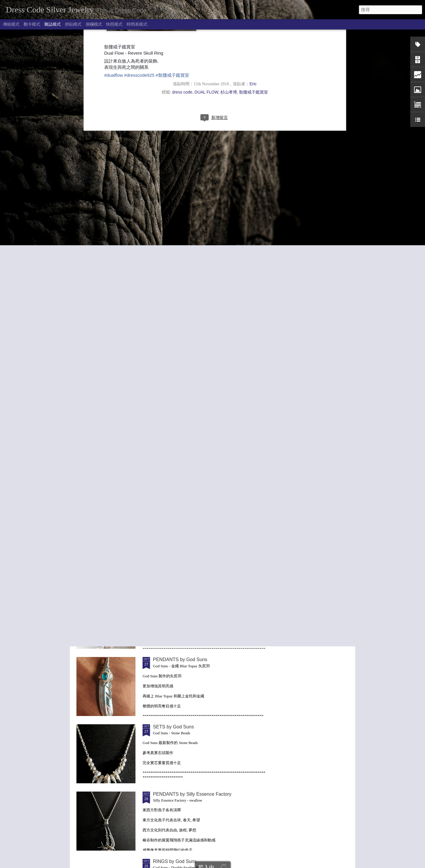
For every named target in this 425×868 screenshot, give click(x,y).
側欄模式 (94, 24)
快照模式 (114, 24)
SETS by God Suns (173, 727)
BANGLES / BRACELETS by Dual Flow (319, 480)
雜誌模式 (53, 24)
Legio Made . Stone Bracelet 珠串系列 (193, 592)
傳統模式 (11, 24)
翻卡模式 (32, 24)
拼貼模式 (73, 24)
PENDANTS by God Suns (180, 659)
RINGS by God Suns (175, 861)
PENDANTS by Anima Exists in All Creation (110, 478)
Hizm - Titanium (169, 525)
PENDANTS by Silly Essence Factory (192, 794)
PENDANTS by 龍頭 (248, 475)
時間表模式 (137, 24)
